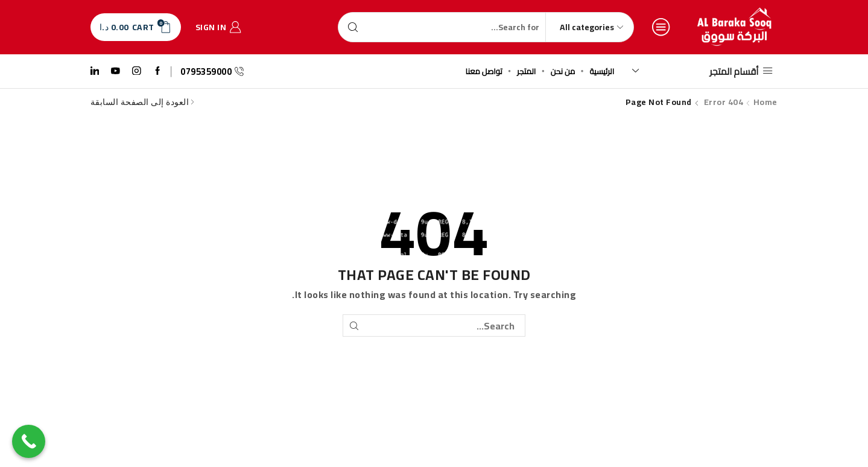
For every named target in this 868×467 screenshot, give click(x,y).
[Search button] (353, 27)
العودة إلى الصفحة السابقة (140, 102)
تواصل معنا (484, 71)
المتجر (526, 71)
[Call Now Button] (29, 441)
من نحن (563, 71)
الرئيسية (602, 71)
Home (765, 102)
